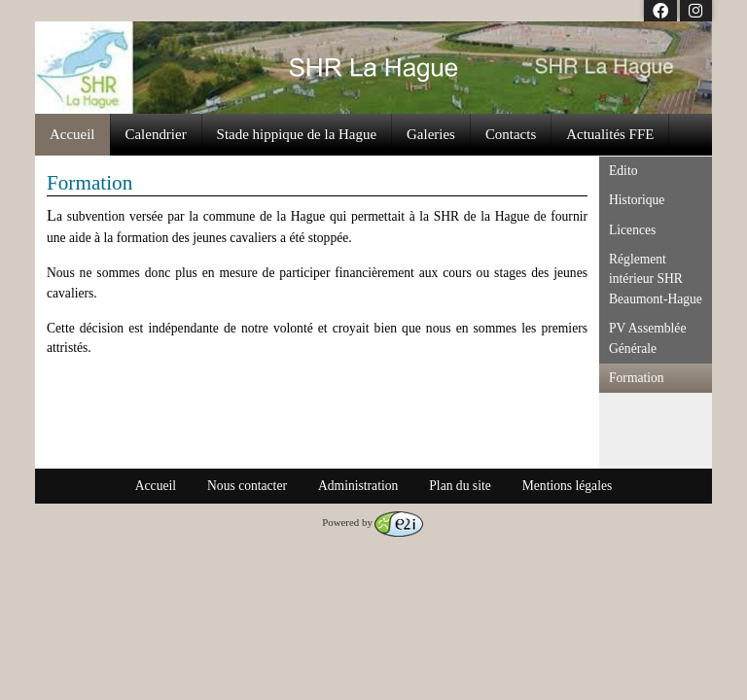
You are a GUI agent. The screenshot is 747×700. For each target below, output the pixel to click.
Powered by (373, 522)
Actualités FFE (610, 134)
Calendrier (156, 134)
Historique (637, 200)
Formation (637, 378)
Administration (358, 486)
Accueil (72, 134)
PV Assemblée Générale (647, 338)
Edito (623, 171)
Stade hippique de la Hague (297, 134)
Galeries (431, 134)
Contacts (511, 134)
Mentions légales (568, 486)
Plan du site (460, 486)
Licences (632, 230)
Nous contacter (247, 486)
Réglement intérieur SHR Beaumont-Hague (656, 279)
